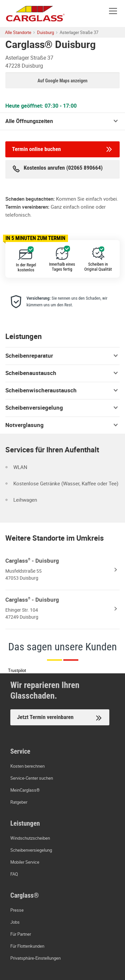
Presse (17, 910)
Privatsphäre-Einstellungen (35, 958)
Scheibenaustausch (62, 373)
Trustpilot (17, 670)
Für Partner (21, 934)
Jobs (15, 922)
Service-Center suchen (32, 778)
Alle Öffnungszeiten (29, 121)
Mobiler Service (25, 862)
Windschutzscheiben (30, 838)
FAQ (14, 874)
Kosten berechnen (27, 766)
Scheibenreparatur (62, 356)
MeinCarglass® (25, 790)
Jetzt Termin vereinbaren (60, 718)
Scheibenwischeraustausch (62, 390)
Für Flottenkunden (27, 946)
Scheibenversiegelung (62, 408)
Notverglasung (62, 425)
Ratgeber (19, 802)
